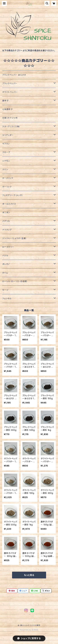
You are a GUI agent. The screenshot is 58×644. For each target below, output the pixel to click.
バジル (5, 255)
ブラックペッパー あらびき (14, 75)
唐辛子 (5, 101)
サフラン (6, 144)
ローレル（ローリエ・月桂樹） (15, 281)
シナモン (6, 161)
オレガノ (6, 264)
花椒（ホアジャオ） (10, 118)
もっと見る (29, 575)
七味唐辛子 (8, 109)
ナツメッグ (7, 230)
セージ (5, 290)
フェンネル (7, 298)
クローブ (6, 152)
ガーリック (7, 187)
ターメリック (8, 178)
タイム (5, 273)
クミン (5, 169)
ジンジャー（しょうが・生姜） (14, 238)
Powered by (29, 630)
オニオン (6, 212)
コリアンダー (8, 135)
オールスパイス (9, 204)
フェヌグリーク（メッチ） (13, 195)
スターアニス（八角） (11, 126)
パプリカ (6, 221)
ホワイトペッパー (10, 92)
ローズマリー (8, 247)
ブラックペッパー (10, 83)
